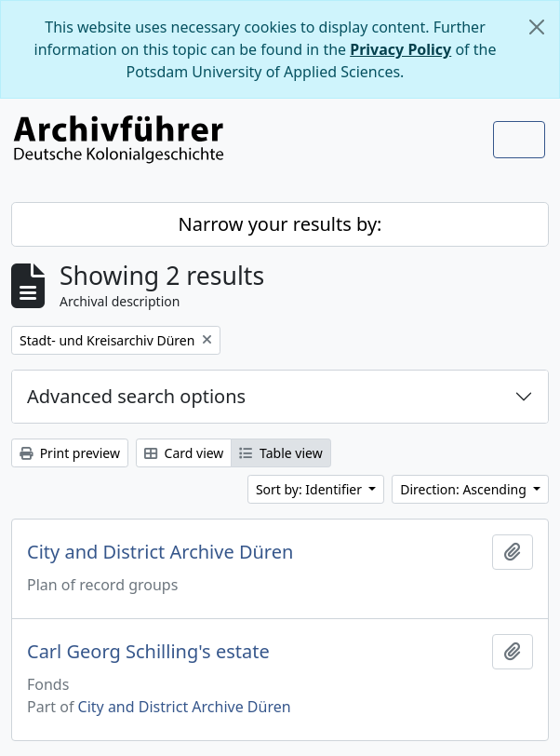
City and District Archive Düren (160, 552)
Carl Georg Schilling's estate (148, 652)
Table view (280, 453)
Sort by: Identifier (311, 489)
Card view (184, 453)
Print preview (70, 453)
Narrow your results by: (280, 224)
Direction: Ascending (465, 489)
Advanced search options (136, 396)
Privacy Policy (400, 49)
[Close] (537, 27)
